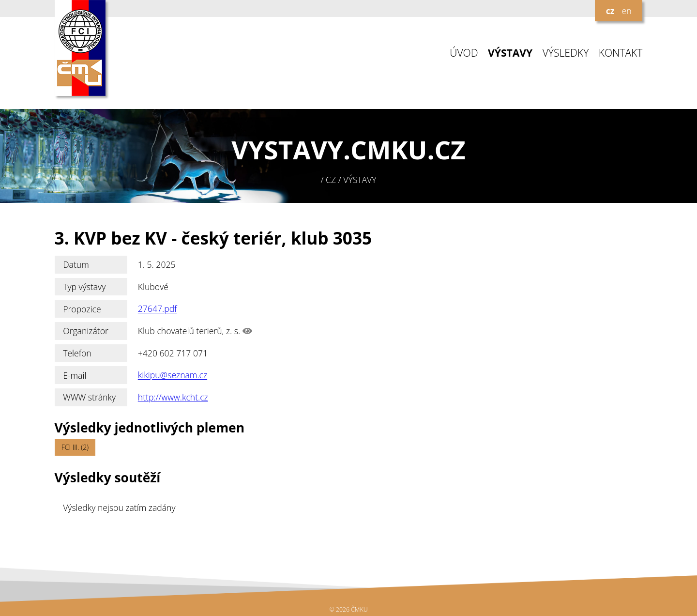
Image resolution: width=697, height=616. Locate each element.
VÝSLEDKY (566, 53)
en (626, 11)
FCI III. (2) (75, 447)
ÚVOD (464, 53)
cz (610, 11)
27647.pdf (158, 309)
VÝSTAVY (510, 53)
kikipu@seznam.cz (173, 375)
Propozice (82, 309)
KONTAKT (621, 53)
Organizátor (86, 331)
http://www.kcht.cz (173, 397)
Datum (76, 264)
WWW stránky (89, 397)
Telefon (77, 353)
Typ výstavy (84, 287)
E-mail (75, 375)
